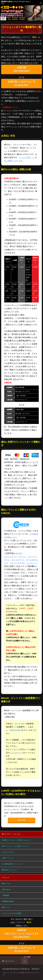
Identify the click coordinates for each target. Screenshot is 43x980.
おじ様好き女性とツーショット (12, 864)
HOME (28, 957)
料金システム (6, 884)
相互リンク (6, 907)
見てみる (22, 820)
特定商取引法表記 (8, 901)
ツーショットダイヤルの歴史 (12, 913)
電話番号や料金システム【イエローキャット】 (16, 3)
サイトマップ (9, 961)
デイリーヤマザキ (17, 563)
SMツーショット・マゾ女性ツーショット (16, 846)
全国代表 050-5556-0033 (22, 69)
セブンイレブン (11, 557)
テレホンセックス (8, 852)
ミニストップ (32, 563)
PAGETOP (25, 961)
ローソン (22, 557)
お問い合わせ (6, 889)
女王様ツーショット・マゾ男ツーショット (16, 840)
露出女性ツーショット (9, 870)
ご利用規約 (6, 895)
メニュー (41, 3)
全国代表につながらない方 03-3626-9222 (22, 83)
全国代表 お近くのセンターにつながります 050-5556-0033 (22, 934)
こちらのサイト (16, 753)
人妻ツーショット (8, 858)
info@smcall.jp (16, 730)
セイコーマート (18, 560)
